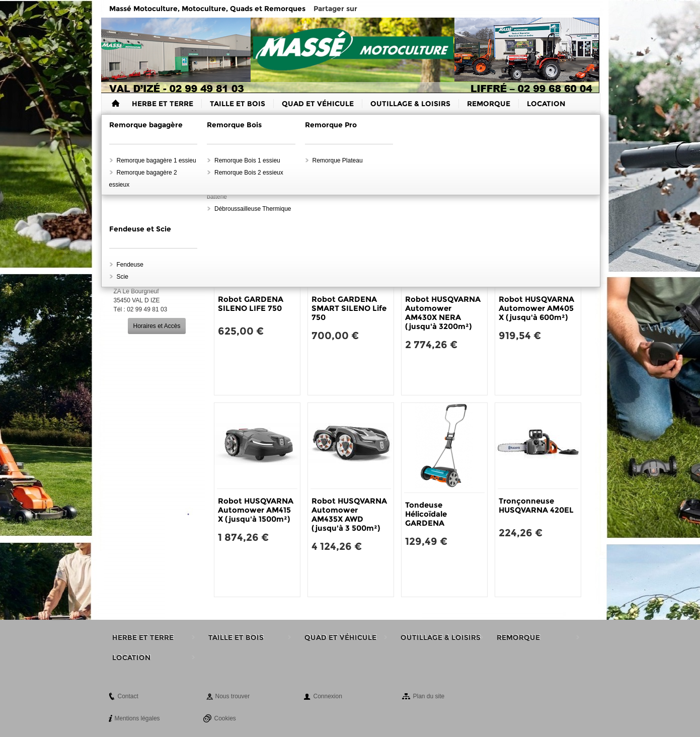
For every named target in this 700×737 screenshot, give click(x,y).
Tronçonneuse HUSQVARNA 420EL (536, 505)
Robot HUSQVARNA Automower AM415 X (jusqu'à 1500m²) (256, 510)
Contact (128, 696)
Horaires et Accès (157, 326)
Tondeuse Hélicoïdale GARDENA (426, 514)
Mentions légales (137, 718)
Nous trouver (233, 696)
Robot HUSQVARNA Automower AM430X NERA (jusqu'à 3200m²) (443, 313)
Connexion (328, 696)
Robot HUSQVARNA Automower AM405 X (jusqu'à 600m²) (536, 308)
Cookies (225, 718)
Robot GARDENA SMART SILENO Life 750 (349, 308)
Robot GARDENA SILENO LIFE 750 (251, 304)
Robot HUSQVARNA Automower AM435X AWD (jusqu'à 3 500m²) (349, 514)
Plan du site (429, 696)
